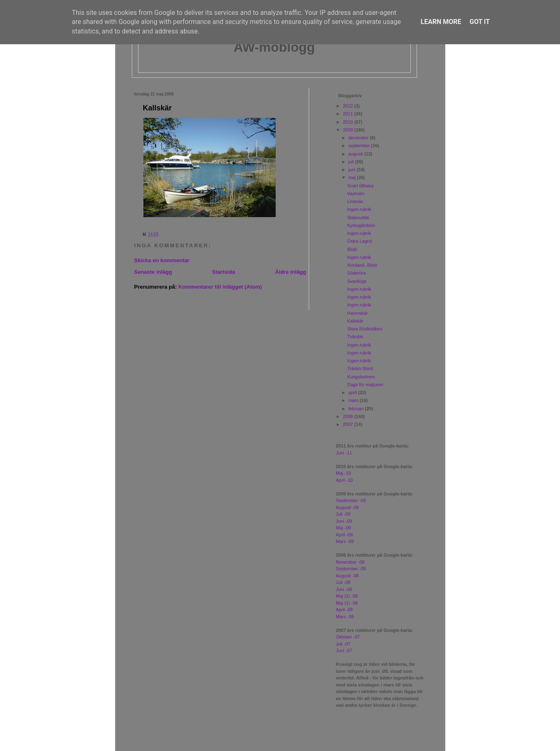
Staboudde (358, 218)
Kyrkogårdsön (361, 225)
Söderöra (356, 273)
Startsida (224, 272)
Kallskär (157, 108)
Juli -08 (343, 582)
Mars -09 (345, 541)
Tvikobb (355, 337)
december (359, 138)
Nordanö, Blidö (362, 265)
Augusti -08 (348, 576)
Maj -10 (344, 473)
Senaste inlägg (153, 272)
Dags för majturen (365, 385)
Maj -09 (344, 528)
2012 (349, 106)
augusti (356, 154)
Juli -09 (343, 514)
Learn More (441, 22)
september (360, 146)
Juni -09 (344, 521)
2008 (349, 416)
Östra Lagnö (360, 241)
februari (357, 409)
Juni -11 (344, 453)
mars (354, 400)
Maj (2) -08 (347, 596)
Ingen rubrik (359, 209)
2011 (349, 114)
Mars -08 (345, 617)
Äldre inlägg (290, 272)
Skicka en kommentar (162, 260)
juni (353, 170)
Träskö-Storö (360, 368)
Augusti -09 (348, 507)
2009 (349, 130)
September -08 (351, 569)
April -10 (344, 480)
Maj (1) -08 (347, 603)
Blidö (352, 249)
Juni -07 (344, 651)
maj (353, 177)
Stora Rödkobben (365, 329)
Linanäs (355, 201)
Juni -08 (344, 589)
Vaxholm (356, 194)
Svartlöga (357, 281)
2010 (349, 122)
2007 (349, 424)
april (353, 392)
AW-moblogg (274, 47)
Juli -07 (343, 644)
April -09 (344, 535)
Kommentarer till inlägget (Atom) (220, 287)
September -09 (351, 500)
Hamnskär (357, 313)
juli (352, 162)
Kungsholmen (361, 377)
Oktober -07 (348, 637)
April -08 (344, 610)
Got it (480, 22)
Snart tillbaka (360, 186)
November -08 (350, 562)
